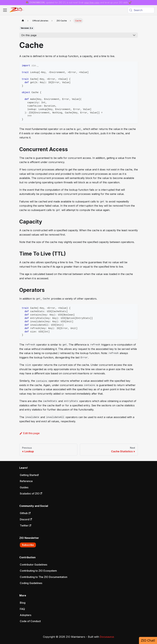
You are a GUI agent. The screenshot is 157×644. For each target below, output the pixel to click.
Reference (26, 481)
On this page (29, 35)
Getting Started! (29, 475)
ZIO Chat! (148, 640)
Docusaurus (107, 637)
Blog (23, 603)
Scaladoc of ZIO (31, 493)
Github (25, 513)
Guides (24, 487)
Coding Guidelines (31, 583)
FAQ (22, 609)
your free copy (92, 3)
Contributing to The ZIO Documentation (44, 577)
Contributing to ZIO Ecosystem (38, 571)
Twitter (26, 525)
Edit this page (30, 433)
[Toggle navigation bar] (5, 10)
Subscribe (28, 545)
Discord (26, 519)
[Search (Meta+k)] (141, 10)
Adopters (26, 615)
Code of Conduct (30, 621)
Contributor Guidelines (33, 565)
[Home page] (23, 21)
